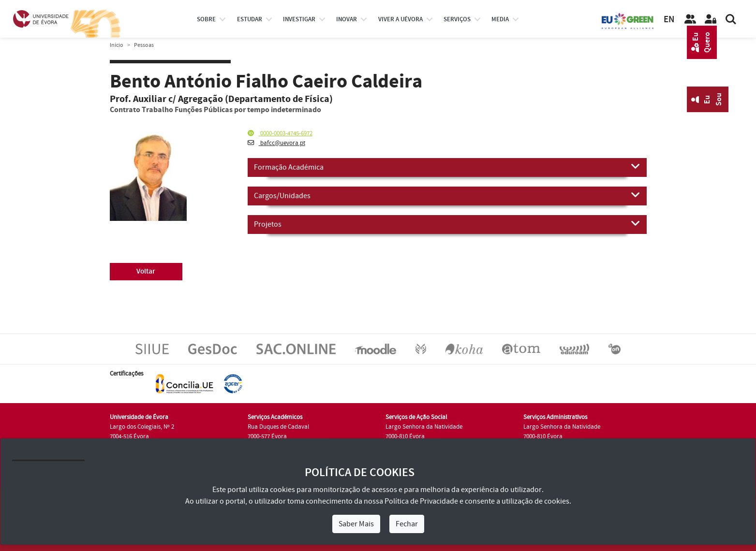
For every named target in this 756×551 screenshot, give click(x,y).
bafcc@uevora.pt (276, 143)
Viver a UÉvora (400, 19)
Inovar (347, 19)
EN (669, 20)
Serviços (457, 19)
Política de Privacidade (421, 501)
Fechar (407, 524)
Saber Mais (356, 524)
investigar (299, 19)
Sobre (206, 19)
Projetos (447, 224)
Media (500, 19)
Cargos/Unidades (447, 195)
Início (117, 45)
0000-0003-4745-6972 (280, 133)
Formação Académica (447, 167)
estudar (250, 19)
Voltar (146, 271)
